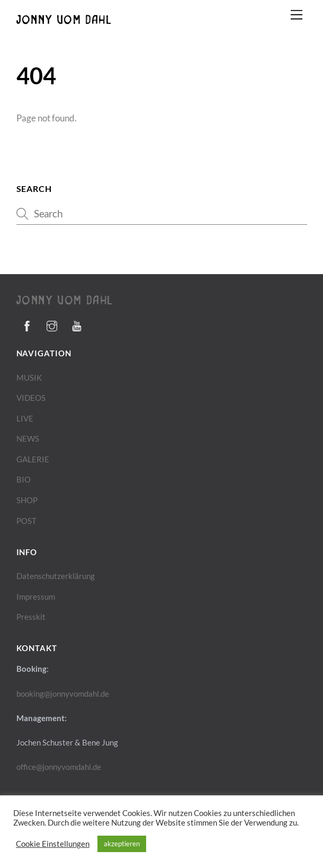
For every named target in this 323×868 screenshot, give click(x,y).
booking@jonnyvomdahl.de (63, 694)
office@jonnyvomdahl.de (59, 767)
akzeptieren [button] (122, 844)
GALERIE (33, 459)
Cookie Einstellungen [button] (53, 844)
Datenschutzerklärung (56, 576)
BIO (24, 479)
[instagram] (52, 324)
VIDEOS (31, 398)
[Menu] (297, 15)
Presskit (31, 617)
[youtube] (77, 324)
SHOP (27, 500)
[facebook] (27, 324)
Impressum (36, 597)
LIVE (25, 418)
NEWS (28, 439)
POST (26, 521)
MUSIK (29, 378)
